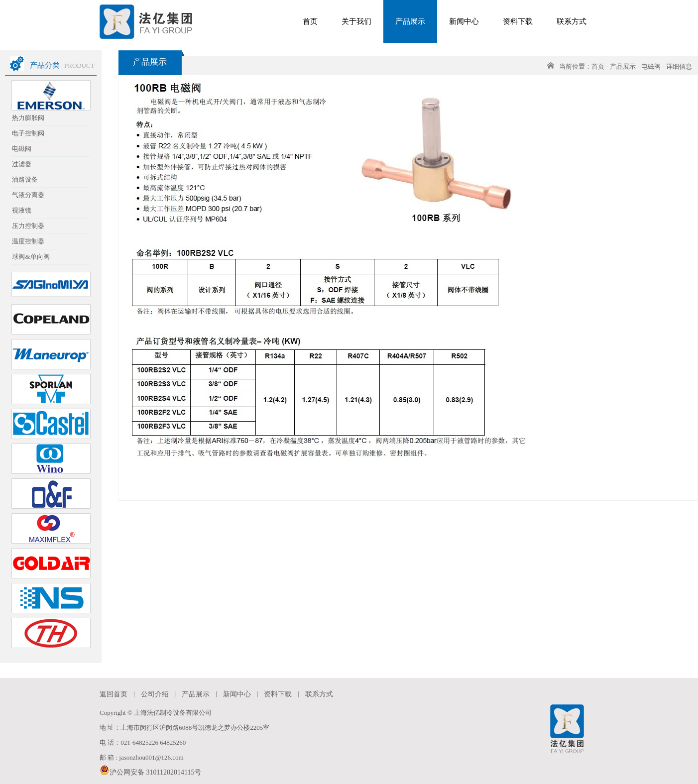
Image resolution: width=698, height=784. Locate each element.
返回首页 (114, 694)
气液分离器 (28, 195)
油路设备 (25, 179)
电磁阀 (22, 149)
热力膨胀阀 (28, 118)
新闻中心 (464, 21)
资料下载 (518, 21)
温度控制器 (28, 241)
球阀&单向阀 (31, 257)
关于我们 (356, 21)
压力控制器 (28, 226)
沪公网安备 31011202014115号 (150, 771)
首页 (310, 21)
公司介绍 (155, 694)
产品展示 (410, 21)
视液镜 (22, 210)
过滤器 (22, 164)
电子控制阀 (28, 133)
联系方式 (572, 21)
